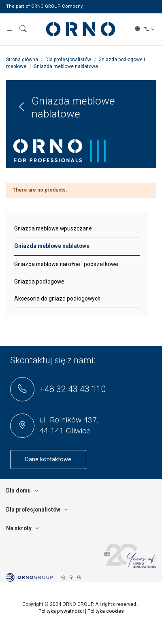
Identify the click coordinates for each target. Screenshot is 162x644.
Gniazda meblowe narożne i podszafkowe (66, 264)
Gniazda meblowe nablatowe (52, 246)
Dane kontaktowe (48, 460)
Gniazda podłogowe (39, 281)
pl (145, 29)
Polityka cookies (106, 611)
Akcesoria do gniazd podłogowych (57, 299)
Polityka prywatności (61, 611)
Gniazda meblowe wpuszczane (53, 228)
